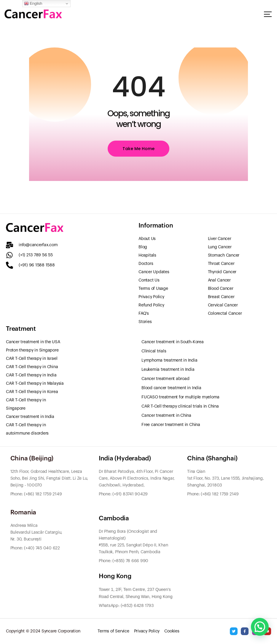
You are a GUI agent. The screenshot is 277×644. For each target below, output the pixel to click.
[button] (260, 627)
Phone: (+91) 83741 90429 (123, 494)
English (33, 4)
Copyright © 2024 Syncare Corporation (43, 631)
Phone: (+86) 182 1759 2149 (213, 494)
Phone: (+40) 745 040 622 (35, 548)
